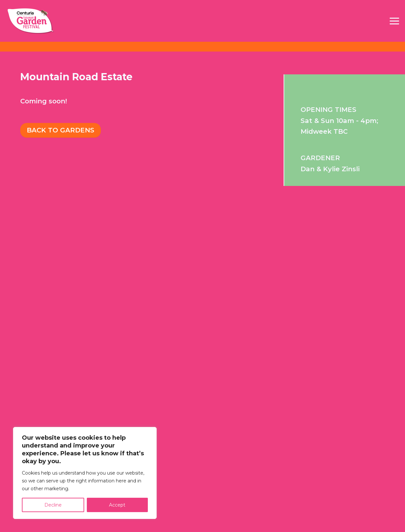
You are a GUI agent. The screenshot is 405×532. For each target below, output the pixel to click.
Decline (53, 505)
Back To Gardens (61, 130)
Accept (117, 505)
